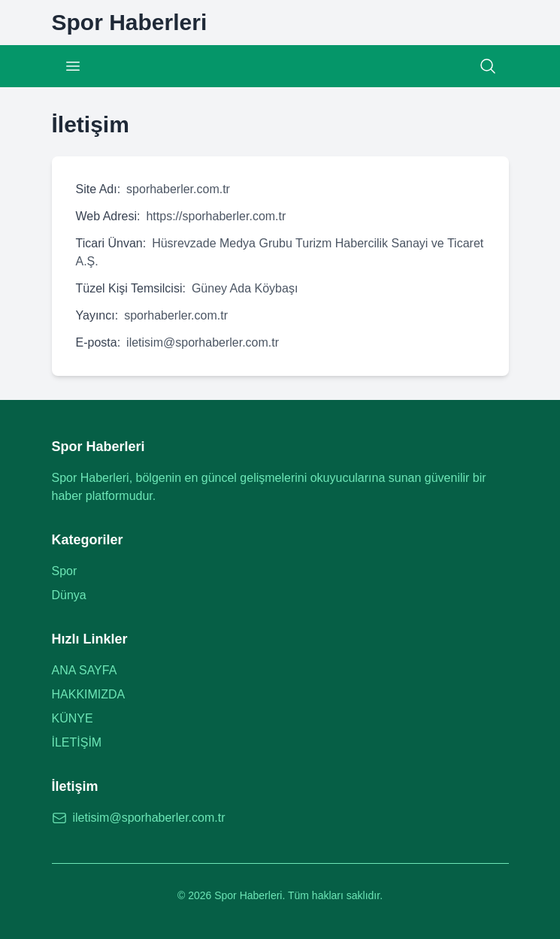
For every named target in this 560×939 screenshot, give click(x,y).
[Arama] (488, 66)
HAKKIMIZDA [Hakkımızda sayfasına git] (89, 694)
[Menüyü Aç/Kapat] (73, 66)
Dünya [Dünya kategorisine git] (69, 595)
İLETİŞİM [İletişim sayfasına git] (77, 742)
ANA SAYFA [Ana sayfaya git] (85, 670)
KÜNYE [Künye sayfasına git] (73, 718)
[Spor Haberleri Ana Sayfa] (130, 23)
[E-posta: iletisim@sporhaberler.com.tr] (280, 818)
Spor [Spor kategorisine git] (65, 571)
